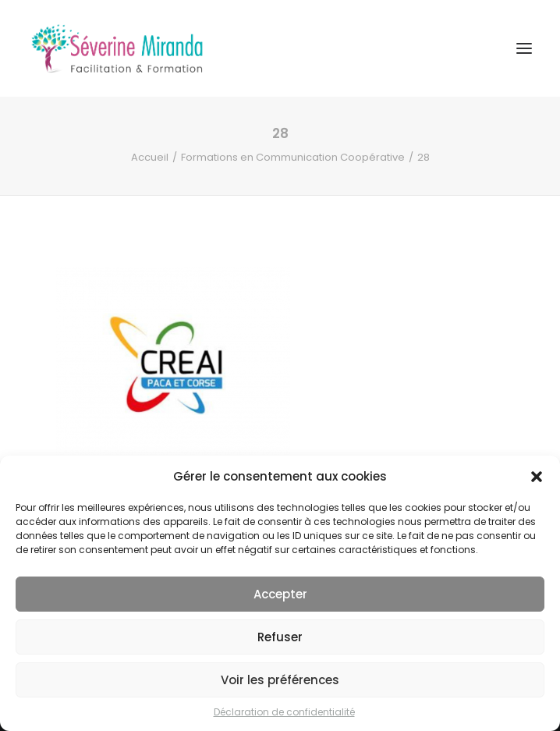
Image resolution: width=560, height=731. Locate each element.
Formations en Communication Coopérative (293, 157)
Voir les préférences (280, 680)
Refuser (280, 637)
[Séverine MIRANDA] (117, 48)
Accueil (150, 157)
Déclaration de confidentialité (284, 712)
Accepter (280, 594)
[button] (537, 477)
